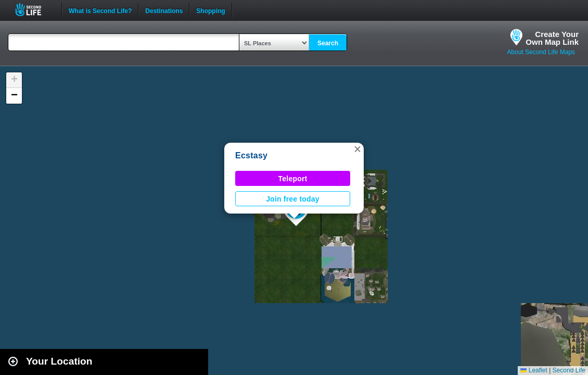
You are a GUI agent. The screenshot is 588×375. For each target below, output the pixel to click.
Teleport (293, 179)
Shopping (210, 10)
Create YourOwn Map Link (552, 38)
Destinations (164, 10)
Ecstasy (251, 155)
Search (328, 43)
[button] (357, 149)
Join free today (293, 199)
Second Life (34, 10)
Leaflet (534, 370)
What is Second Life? (100, 10)
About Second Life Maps (541, 52)
